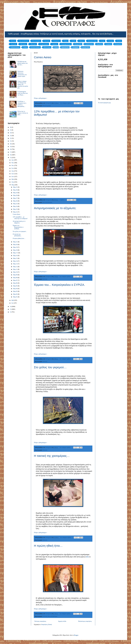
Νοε (13, 163)
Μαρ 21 (15, 242)
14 (11, 307)
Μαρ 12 (15, 267)
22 (11, 138)
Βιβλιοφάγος (23, 44)
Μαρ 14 (15, 261)
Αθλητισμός (33, 44)
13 (11, 309)
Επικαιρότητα (56, 41)
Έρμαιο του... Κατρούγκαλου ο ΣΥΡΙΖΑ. (59, 285)
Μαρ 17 (15, 253)
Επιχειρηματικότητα (66, 44)
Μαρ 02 (15, 294)
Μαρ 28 (15, 195)
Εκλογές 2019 (86, 47)
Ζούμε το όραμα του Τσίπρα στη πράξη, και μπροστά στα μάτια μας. (23, 85)
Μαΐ (13, 179)
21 (11, 141)
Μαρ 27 (15, 198)
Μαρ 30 (15, 190)
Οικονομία (47, 41)
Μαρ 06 (15, 283)
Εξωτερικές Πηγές (92, 41)
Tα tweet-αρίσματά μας (104, 103)
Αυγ (13, 171)
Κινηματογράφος (44, 44)
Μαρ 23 (15, 209)
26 (11, 127)
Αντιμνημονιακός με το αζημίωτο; (55, 208)
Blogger (76, 635)
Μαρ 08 (15, 278)
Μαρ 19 (15, 247)
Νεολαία (119, 41)
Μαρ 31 (15, 187)
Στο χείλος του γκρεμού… (50, 367)
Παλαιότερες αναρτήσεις (85, 621)
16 (11, 155)
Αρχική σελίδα (62, 621)
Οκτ (13, 165)
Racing (56, 47)
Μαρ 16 (15, 256)
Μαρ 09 (15, 275)
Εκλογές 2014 (78, 44)
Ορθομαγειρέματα (15, 47)
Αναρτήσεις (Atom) (46, 624)
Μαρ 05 (15, 286)
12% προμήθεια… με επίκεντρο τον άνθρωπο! (20, 218)
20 (11, 144)
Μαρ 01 (15, 297)
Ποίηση (25, 47)
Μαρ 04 (15, 289)
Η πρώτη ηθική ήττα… (48, 546)
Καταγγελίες (118, 44)
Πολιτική (13, 41)
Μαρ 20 (15, 245)
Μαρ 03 (15, 291)
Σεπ (13, 168)
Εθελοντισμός (47, 47)
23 (11, 136)
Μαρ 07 (15, 280)
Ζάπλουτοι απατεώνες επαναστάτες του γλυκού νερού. (22, 74)
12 (11, 312)
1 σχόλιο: (62, 200)
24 (11, 133)
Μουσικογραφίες (36, 41)
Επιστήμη (111, 41)
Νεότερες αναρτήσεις (40, 621)
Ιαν (13, 303)
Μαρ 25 (15, 204)
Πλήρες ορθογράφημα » (41, 98)
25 (11, 130)
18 (11, 149)
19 (11, 147)
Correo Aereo (43, 57)
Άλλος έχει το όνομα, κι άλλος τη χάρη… (23, 113)
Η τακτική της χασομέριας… (52, 456)
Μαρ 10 (15, 272)
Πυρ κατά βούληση (24, 41)
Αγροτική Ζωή (65, 47)
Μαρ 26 (15, 201)
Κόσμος (66, 41)
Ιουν (13, 177)
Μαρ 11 (15, 269)
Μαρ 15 (15, 258)
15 (11, 158)
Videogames (76, 47)
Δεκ (13, 160)
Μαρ (13, 185)
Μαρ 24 (15, 206)
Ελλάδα (73, 41)
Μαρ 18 (15, 250)
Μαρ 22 (15, 212)
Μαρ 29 (15, 193)
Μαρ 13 (15, 264)
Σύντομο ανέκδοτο (35, 47)
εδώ (87, 557)
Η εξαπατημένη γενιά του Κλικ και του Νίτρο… (23, 93)
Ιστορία (103, 41)
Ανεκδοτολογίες (89, 44)
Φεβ (13, 300)
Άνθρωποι (82, 41)
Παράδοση (99, 44)
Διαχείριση (55, 44)
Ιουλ (13, 174)
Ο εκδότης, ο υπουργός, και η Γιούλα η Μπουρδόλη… (22, 104)
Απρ (13, 182)
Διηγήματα (109, 44)
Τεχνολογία (14, 44)
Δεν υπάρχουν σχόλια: (66, 103)
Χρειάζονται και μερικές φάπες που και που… (23, 63)
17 (11, 152)
